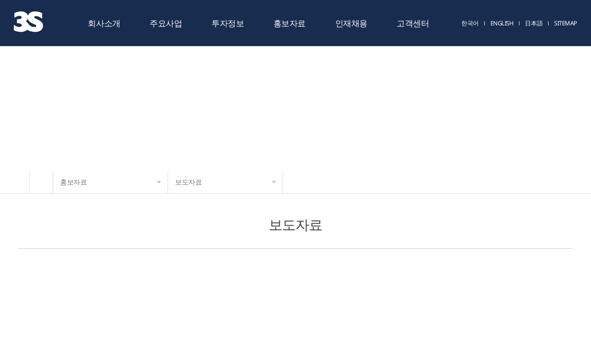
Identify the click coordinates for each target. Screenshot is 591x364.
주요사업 (166, 23)
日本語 (534, 24)
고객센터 (413, 23)
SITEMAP (566, 24)
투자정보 (228, 23)
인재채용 (351, 23)
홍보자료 (289, 23)
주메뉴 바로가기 (0, 0)
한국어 (470, 24)
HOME (41, 182)
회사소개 (104, 23)
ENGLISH (502, 24)
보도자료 (226, 182)
